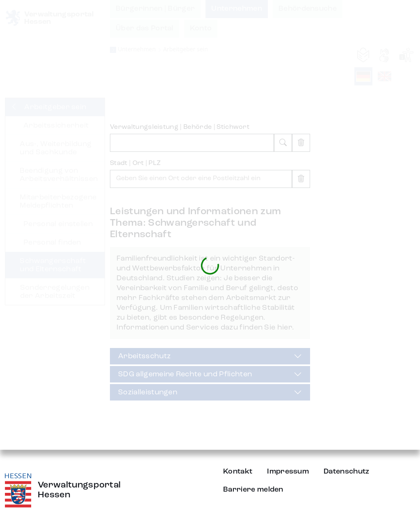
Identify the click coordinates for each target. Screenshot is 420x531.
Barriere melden (253, 490)
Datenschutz (347, 471)
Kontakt (238, 471)
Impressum (288, 471)
